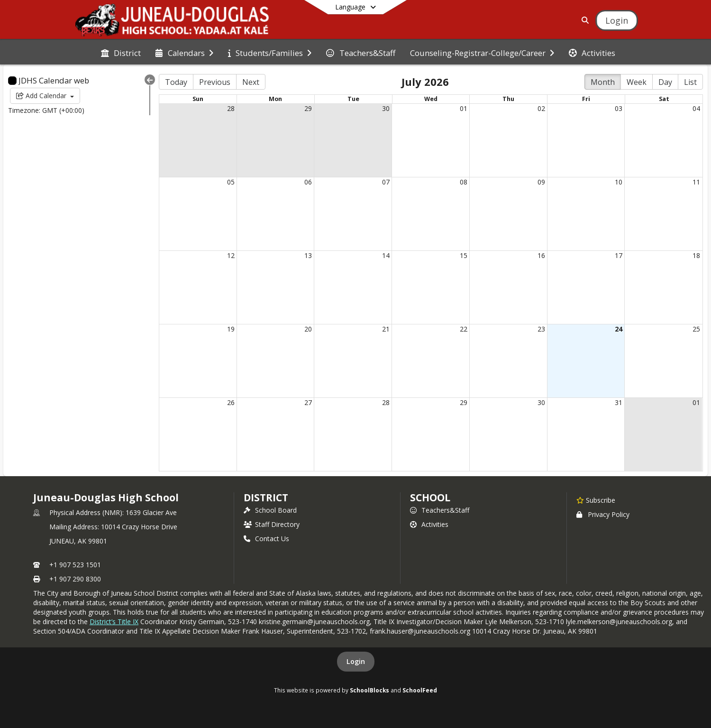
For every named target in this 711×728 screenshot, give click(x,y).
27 (308, 402)
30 (386, 108)
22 (464, 329)
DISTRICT (266, 498)
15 (464, 255)
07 (386, 182)
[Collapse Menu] (150, 80)
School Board (270, 510)
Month (603, 82)
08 (464, 182)
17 (619, 255)
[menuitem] (121, 52)
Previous (215, 82)
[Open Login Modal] (617, 20)
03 (619, 108)
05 (231, 182)
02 (541, 108)
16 (541, 255)
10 (619, 182)
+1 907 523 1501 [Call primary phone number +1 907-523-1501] (75, 565)
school (430, 498)
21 (386, 329)
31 (619, 402)
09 (541, 182)
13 (308, 255)
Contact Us (266, 539)
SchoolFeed (420, 690)
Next (251, 82)
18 (696, 255)
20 (308, 329)
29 (308, 108)
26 (231, 402)
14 (386, 255)
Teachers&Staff (440, 510)
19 (231, 329)
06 (308, 182)
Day (665, 82)
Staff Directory (272, 524)
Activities (429, 524)
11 (696, 182)
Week (637, 82)
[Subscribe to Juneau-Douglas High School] (596, 500)
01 (464, 108)
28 (231, 108)
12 (231, 255)
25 (696, 329)
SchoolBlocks (369, 690)
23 (541, 329)
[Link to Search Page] (583, 20)
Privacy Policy (603, 514)
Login (356, 661)
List (690, 82)
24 (619, 329)
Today (176, 82)
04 (696, 108)
